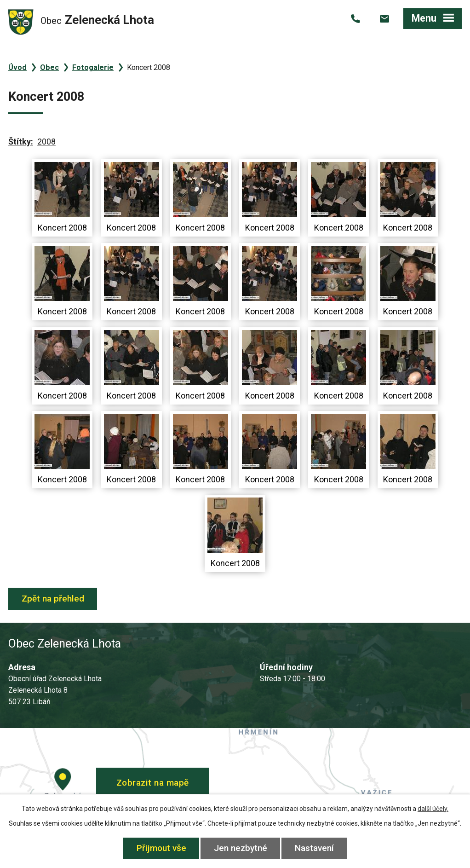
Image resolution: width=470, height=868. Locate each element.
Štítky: (21, 142)
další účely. (433, 809)
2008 (46, 142)
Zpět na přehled (53, 599)
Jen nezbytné (241, 848)
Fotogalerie (93, 67)
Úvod (17, 67)
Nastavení (314, 848)
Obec (49, 67)
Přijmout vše (161, 848)
